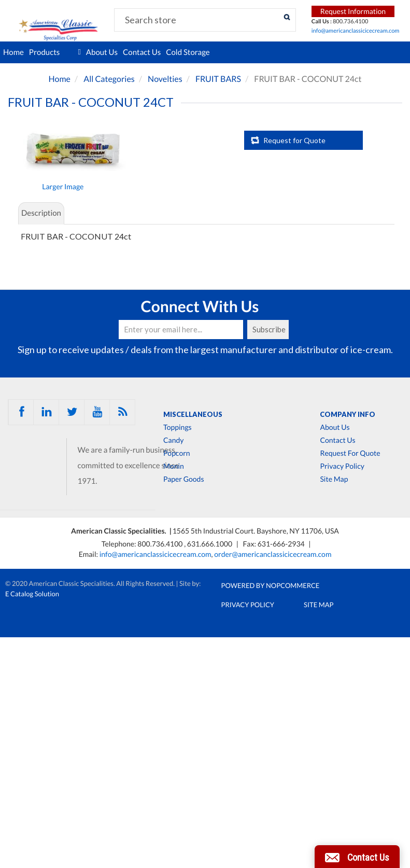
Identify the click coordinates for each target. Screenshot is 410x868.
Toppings (178, 427)
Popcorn (177, 453)
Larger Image (63, 186)
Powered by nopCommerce (271, 585)
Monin (174, 466)
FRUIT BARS (218, 79)
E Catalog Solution (32, 594)
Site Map (334, 479)
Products (55, 52)
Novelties (165, 79)
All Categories (109, 79)
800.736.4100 (161, 544)
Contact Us (142, 52)
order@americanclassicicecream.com (273, 554)
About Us (102, 52)
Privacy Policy (342, 466)
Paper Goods (183, 479)
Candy (173, 440)
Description (41, 213)
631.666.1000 (210, 544)
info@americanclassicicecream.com (356, 31)
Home (13, 52)
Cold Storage (188, 52)
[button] (357, 857)
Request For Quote (350, 453)
